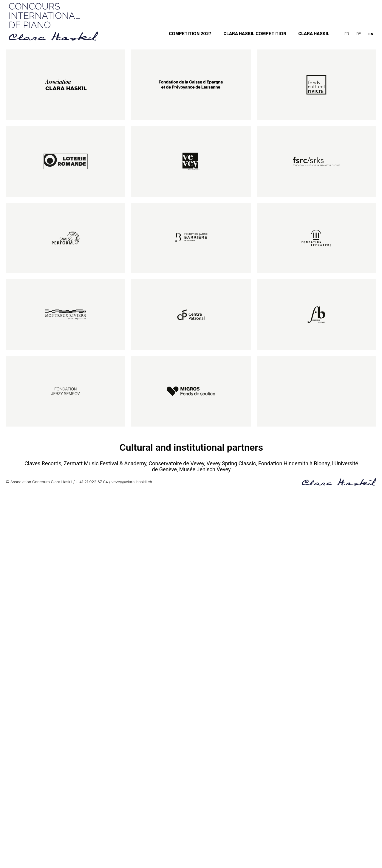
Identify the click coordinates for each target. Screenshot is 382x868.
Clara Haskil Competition (255, 34)
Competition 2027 (190, 34)
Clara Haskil (314, 34)
